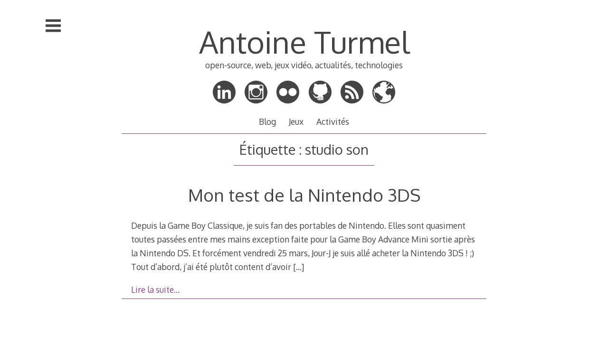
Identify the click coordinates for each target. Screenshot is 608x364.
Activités (333, 121)
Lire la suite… (155, 289)
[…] (299, 267)
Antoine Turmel (304, 42)
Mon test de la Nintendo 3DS (304, 195)
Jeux (296, 121)
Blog (267, 121)
